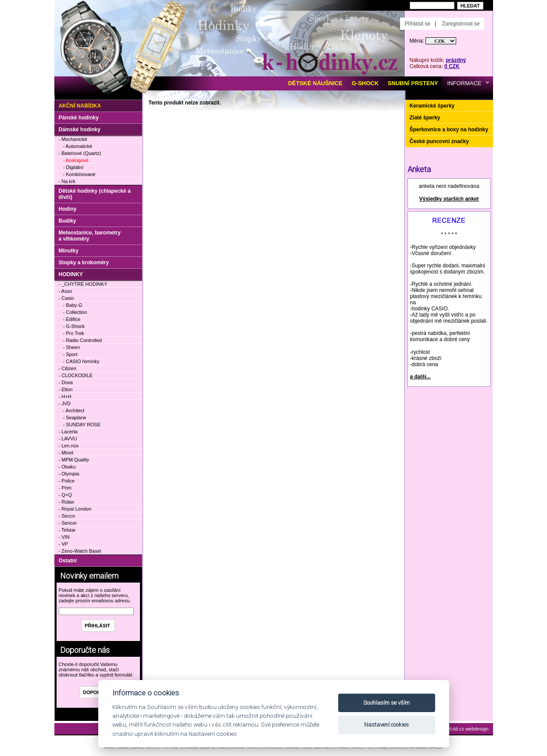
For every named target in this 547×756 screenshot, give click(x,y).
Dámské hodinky (80, 130)
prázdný (456, 60)
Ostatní (68, 561)
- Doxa (66, 382)
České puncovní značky (439, 141)
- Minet (66, 453)
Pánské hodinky (79, 118)
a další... (420, 377)
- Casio (66, 298)
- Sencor (68, 523)
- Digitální (73, 167)
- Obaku (67, 467)
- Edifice (72, 319)
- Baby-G (73, 305)
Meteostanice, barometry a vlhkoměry (90, 236)
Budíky (68, 221)
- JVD (65, 403)
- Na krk (67, 181)
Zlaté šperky (425, 118)
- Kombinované (79, 174)
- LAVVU (68, 439)
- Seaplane (75, 418)
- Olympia (69, 474)
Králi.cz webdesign (468, 729)
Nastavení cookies (386, 725)
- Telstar (67, 530)
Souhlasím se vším (386, 703)
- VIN (64, 537)
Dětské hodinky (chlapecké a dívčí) (95, 194)
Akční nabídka (80, 106)
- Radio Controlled (83, 340)
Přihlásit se (417, 24)
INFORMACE (465, 83)
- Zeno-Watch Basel (80, 551)
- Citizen (68, 368)
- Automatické (78, 146)
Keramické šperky (432, 106)
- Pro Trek (74, 333)
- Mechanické (73, 139)
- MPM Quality (74, 460)
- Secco (67, 516)
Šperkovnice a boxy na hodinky (449, 130)
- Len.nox (69, 446)
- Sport (70, 354)
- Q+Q (65, 495)
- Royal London (75, 509)
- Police (67, 481)
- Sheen (72, 347)
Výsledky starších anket (449, 199)
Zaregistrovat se (461, 24)
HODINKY (71, 274)
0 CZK (452, 66)
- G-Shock (74, 326)
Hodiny (68, 209)
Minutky (69, 251)
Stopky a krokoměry (84, 263)
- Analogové (76, 160)
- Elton (66, 389)
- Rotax (66, 502)
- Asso (66, 291)
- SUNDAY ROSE (82, 425)
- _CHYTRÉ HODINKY (83, 284)
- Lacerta (68, 432)
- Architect (74, 410)
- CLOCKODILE (76, 375)
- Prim (65, 488)
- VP (63, 544)
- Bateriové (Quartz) (80, 153)
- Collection (75, 312)
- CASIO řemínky (81, 361)
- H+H (65, 396)
